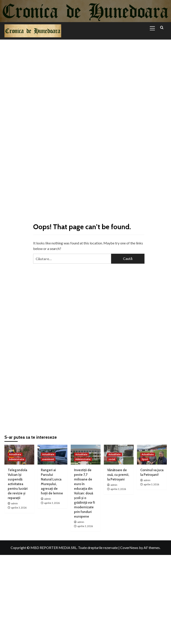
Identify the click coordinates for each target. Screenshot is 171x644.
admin (15, 503)
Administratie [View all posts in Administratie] (17, 459)
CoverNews (129, 548)
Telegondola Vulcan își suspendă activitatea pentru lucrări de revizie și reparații (18, 484)
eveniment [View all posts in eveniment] (48, 459)
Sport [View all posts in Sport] (145, 459)
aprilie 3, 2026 (19, 508)
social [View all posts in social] (112, 459)
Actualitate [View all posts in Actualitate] (15, 454)
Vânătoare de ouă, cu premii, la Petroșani (118, 475)
